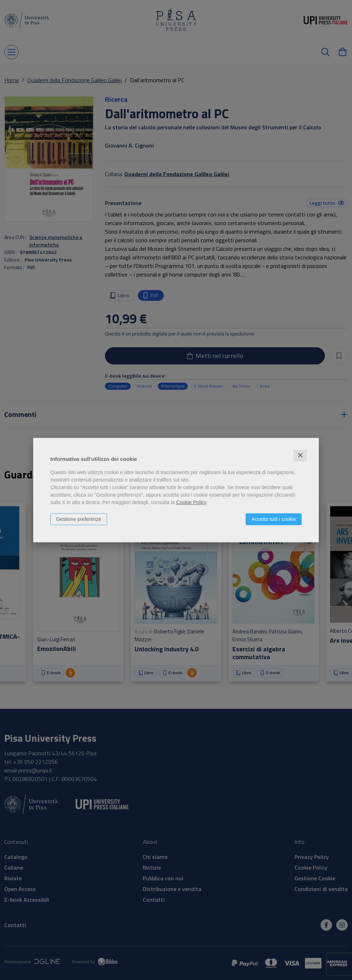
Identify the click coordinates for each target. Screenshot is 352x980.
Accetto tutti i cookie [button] (274, 519)
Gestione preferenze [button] (79, 519)
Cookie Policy (191, 502)
